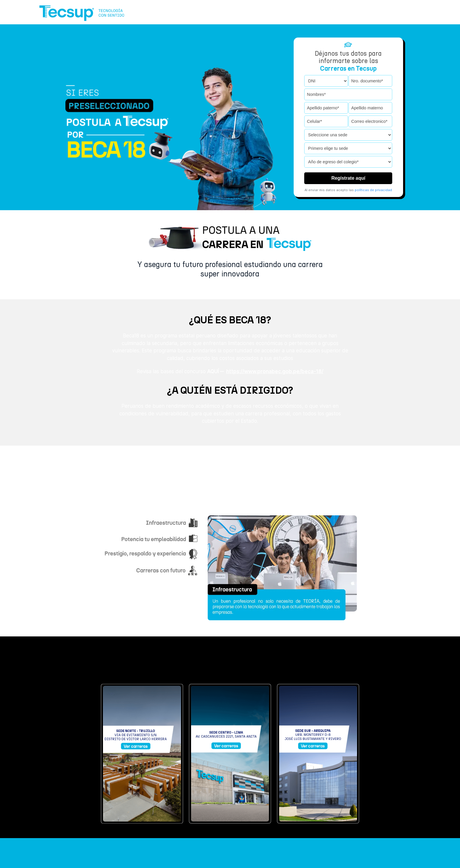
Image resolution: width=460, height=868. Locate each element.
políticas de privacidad (373, 190)
